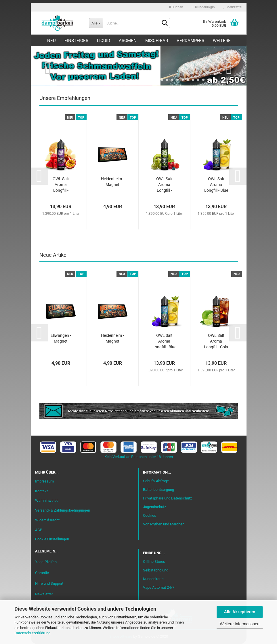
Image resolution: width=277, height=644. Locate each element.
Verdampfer (190, 41)
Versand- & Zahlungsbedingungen (63, 510)
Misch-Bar (157, 41)
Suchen (176, 7)
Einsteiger (76, 41)
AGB (39, 530)
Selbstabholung (156, 570)
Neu (51, 41)
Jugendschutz (154, 507)
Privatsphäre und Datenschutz (167, 498)
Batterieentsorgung (158, 490)
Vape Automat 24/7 (159, 587)
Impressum (44, 481)
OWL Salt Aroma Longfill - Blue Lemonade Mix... (216, 185)
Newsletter (44, 594)
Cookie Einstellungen (52, 539)
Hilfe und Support (49, 583)
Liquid (104, 41)
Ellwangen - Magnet (61, 338)
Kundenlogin (203, 7)
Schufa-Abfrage (156, 481)
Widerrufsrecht (47, 520)
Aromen (128, 41)
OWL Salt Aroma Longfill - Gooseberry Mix (164, 185)
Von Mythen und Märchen (164, 524)
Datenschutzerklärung (32, 633)
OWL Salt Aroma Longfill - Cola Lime (216, 342)
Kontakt (41, 491)
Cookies (150, 515)
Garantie (42, 573)
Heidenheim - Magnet (112, 182)
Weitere (222, 41)
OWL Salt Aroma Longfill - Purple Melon (61, 185)
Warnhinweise (47, 500)
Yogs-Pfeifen (46, 562)
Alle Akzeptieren (240, 612)
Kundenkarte (153, 579)
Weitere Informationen (239, 624)
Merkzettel (233, 7)
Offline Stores (154, 562)
